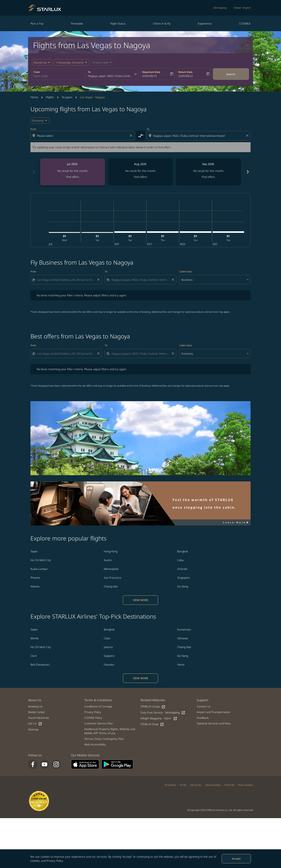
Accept (236, 859)
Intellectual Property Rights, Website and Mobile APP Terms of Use (110, 731)
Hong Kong (111, 551)
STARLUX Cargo (153, 707)
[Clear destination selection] (248, 136)
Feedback (203, 718)
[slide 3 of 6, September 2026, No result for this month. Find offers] (208, 172)
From (37, 72)
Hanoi (181, 664)
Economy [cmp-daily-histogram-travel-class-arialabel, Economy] (38, 121)
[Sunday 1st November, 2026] (196, 232)
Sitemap (33, 729)
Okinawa (183, 638)
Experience (205, 23)
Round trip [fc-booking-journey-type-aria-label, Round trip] (40, 62)
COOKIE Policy (93, 718)
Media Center (37, 712)
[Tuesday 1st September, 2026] (130, 232)
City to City (196, 785)
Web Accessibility (95, 744)
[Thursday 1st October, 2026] (163, 232)
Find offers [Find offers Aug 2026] (140, 177)
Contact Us (204, 706)
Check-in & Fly (162, 23)
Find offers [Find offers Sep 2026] (208, 177)
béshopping (220, 8)
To (89, 72)
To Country (170, 785)
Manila (35, 638)
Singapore (184, 578)
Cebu (180, 560)
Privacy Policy (55, 861)
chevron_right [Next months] (247, 172)
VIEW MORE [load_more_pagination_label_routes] (141, 600)
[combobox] (58, 76)
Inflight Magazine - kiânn (159, 718)
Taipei (34, 551)
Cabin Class (186, 272)
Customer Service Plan (99, 723)
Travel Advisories (39, 718)
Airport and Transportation (213, 712)
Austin (108, 560)
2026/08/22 (186, 76)
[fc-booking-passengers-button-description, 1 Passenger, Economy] (70, 62)
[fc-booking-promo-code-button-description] (100, 62)
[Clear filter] (98, 280)
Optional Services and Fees (214, 723)
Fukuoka (109, 664)
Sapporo (109, 656)
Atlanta (35, 586)
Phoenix (35, 578)
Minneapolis (111, 569)
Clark (34, 656)
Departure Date (151, 72)
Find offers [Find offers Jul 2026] (73, 177)
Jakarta (108, 647)
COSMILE (245, 23)
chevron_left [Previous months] (34, 172)
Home (34, 97)
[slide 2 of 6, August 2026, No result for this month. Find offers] (140, 172)
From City (229, 785)
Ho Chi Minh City (41, 560)
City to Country (213, 785)
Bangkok (183, 551)
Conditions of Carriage (98, 706)
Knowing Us (35, 706)
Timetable (77, 23)
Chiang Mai (111, 586)
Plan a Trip (37, 23)
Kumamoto (184, 629)
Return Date (185, 72)
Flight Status (118, 23)
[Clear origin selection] (132, 136)
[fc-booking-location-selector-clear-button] (136, 74)
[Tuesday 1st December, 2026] (228, 232)
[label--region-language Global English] (242, 8)
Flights (50, 97)
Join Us (35, 724)
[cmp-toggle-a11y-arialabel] (140, 136)
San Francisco (112, 578)
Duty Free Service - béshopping (163, 713)
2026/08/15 (149, 76)
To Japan (67, 97)
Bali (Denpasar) (40, 664)
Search (231, 74)
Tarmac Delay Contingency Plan (104, 739)
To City (183, 785)
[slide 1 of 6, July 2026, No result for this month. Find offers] (73, 172)
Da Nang (183, 586)
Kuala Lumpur (39, 569)
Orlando (182, 569)
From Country (246, 785)
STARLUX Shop (152, 724)
